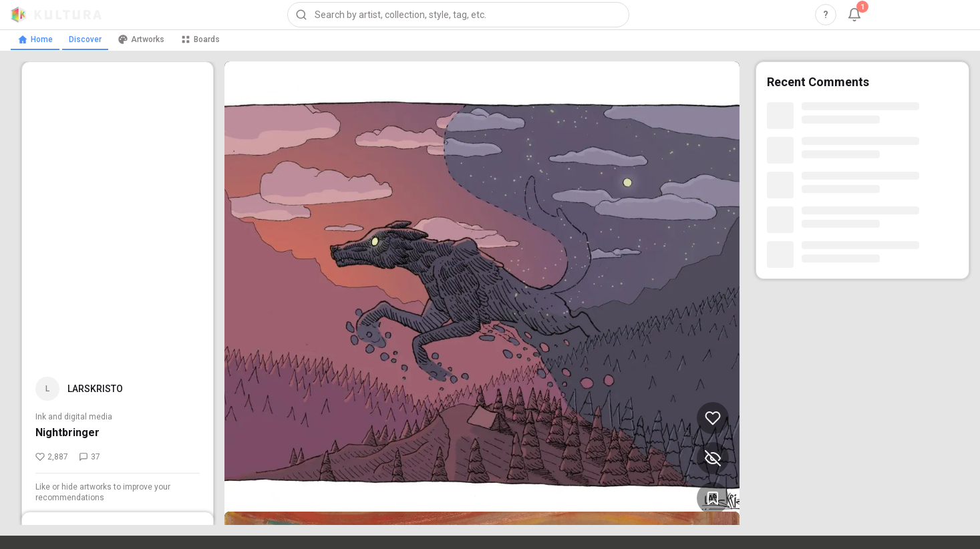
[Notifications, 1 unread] (854, 15)
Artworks (141, 39)
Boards (200, 39)
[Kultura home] (56, 15)
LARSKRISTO (95, 389)
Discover (85, 39)
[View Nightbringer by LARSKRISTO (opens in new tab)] (482, 293)
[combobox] (458, 15)
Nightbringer (67, 432)
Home (35, 39)
